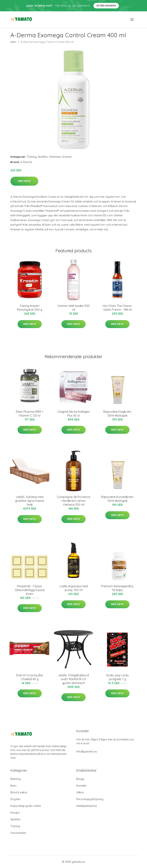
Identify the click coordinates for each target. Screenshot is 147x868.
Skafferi (43, 157)
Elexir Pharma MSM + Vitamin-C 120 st (30, 414)
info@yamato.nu (87, 751)
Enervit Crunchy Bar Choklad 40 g (30, 677)
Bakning (16, 779)
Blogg (80, 779)
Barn (13, 786)
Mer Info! (24, 181)
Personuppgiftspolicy (90, 799)
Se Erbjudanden (106, 6)
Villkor (80, 792)
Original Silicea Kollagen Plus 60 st (74, 414)
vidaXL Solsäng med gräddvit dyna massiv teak (30, 501)
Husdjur (15, 813)
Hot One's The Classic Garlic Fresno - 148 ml (117, 308)
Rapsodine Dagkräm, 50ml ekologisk (117, 414)
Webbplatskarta (86, 806)
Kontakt (81, 786)
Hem (13, 42)
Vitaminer (55, 157)
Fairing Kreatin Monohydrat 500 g (30, 308)
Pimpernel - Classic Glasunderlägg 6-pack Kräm (30, 590)
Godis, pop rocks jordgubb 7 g (117, 677)
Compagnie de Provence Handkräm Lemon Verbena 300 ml (73, 501)
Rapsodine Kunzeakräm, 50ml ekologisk (117, 499)
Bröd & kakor (19, 792)
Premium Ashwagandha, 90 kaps (117, 588)
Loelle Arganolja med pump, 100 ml (74, 588)
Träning (32, 157)
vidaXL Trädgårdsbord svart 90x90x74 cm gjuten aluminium (74, 679)
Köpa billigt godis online (26, 806)
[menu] (132, 20)
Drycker (16, 799)
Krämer (67, 157)
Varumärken (18, 833)
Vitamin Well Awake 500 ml (73, 308)
